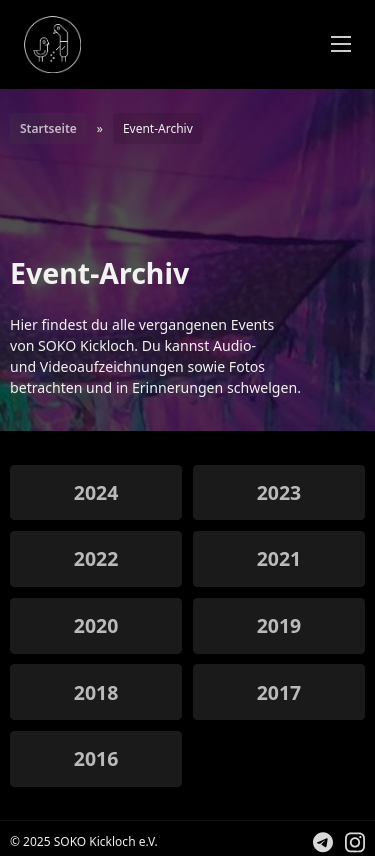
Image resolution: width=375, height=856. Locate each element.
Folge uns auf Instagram (365, 845)
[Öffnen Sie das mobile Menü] (341, 44)
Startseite (48, 128)
